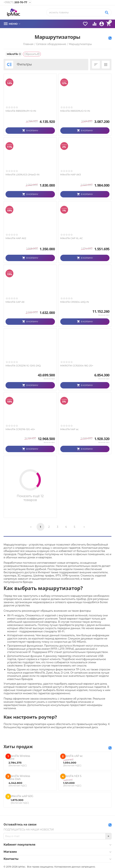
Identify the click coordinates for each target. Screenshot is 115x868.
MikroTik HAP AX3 (71, 175)
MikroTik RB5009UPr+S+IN (21, 111)
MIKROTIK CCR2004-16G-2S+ (77, 366)
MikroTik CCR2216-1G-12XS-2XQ (23, 366)
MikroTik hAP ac (70, 429)
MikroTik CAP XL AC (72, 238)
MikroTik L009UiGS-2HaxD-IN (22, 175)
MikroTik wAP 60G (22, 796)
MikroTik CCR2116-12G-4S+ (20, 429)
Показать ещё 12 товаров (30, 498)
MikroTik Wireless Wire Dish (19, 778)
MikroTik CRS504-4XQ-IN (75, 302)
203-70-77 (15, 2)
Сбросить (32, 54)
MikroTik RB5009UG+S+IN (75, 111)
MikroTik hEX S (72, 776)
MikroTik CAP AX (15, 302)
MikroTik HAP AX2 (16, 238)
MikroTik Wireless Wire (19, 757)
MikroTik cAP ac (73, 756)
